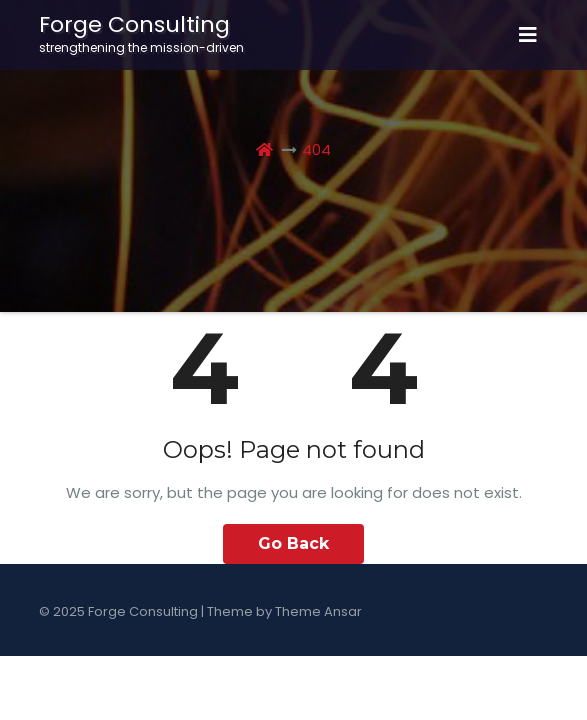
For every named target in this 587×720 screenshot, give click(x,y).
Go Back (293, 543)
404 (316, 149)
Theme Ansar (318, 611)
